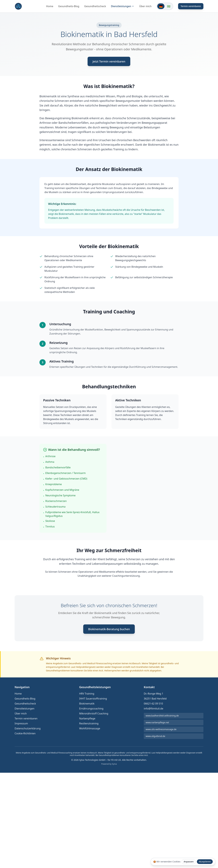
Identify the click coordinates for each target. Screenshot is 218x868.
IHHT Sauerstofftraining (93, 699)
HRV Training (87, 694)
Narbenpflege (87, 718)
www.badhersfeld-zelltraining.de (162, 716)
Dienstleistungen (123, 6)
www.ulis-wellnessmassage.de (161, 729)
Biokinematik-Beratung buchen (109, 629)
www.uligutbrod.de (155, 736)
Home (50, 6)
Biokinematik (87, 704)
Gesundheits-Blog (69, 6)
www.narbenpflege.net (157, 722)
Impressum (21, 723)
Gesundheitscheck (95, 6)
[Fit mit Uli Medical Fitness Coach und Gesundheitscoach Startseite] (18, 6)
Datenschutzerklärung (28, 728)
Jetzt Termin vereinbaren (109, 61)
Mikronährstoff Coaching (94, 713)
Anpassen (189, 862)
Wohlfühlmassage (90, 728)
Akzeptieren (205, 862)
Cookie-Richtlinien (25, 733)
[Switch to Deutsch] (161, 6)
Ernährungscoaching (91, 709)
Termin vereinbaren (191, 6)
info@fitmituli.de (153, 709)
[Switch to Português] (169, 6)
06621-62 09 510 (153, 704)
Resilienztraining (89, 723)
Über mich (145, 6)
